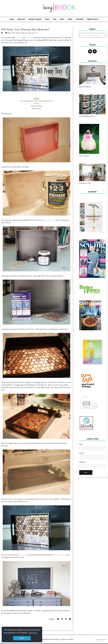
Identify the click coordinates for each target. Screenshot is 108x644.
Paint (70, 19)
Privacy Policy (93, 19)
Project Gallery (35, 19)
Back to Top (101, 640)
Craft (62, 19)
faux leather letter (49, 220)
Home (12, 19)
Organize (80, 19)
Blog (9, 33)
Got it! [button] (22, 638)
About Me (21, 19)
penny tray (31, 33)
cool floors (19, 38)
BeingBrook (46, 639)
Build (47, 19)
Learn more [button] (33, 633)
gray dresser (23, 555)
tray (36, 33)
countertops (30, 38)
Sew (55, 19)
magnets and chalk (59, 555)
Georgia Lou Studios (67, 639)
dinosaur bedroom (21, 33)
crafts (13, 33)
